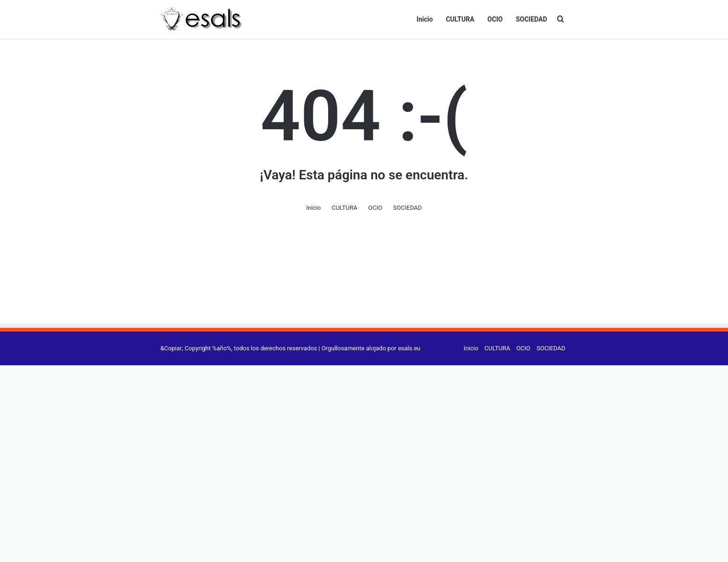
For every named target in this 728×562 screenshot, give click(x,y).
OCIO (495, 19)
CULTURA (460, 19)
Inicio (425, 19)
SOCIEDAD (532, 19)
